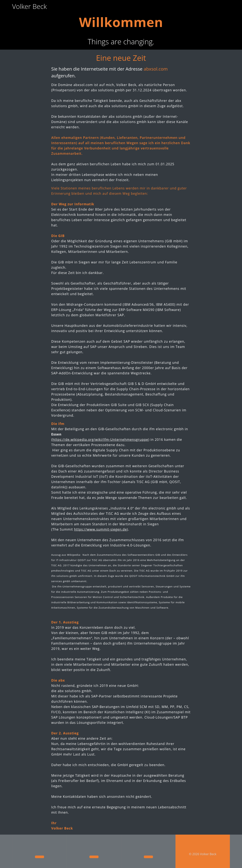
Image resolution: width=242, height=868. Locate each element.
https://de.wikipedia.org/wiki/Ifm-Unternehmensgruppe (100, 431)
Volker (29, 6)
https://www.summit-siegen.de (100, 520)
